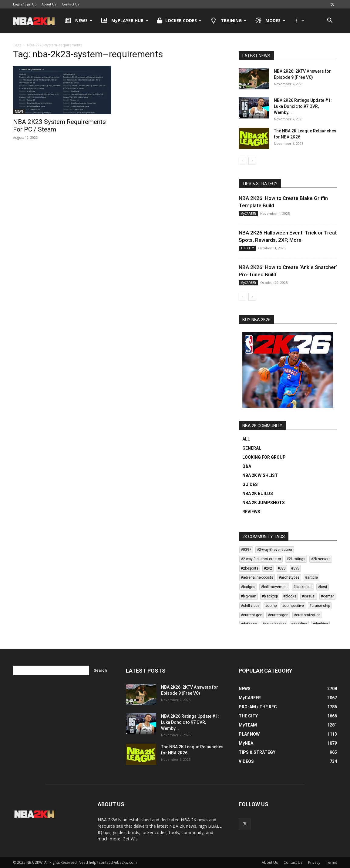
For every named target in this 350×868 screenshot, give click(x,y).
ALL (246, 439)
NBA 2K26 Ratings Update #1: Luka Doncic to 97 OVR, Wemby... (303, 106)
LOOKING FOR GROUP (264, 457)
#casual (309, 596)
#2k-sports (250, 568)
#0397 (246, 550)
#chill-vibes (250, 606)
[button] (330, 21)
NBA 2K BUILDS (258, 494)
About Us (49, 4)
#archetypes (289, 577)
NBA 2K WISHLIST (260, 475)
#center (327, 596)
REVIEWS (251, 512)
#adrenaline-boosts (257, 577)
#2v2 (268, 568)
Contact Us (71, 4)
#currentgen (278, 615)
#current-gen (252, 615)
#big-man (249, 596)
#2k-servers (321, 559)
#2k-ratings (296, 559)
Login (17, 4)
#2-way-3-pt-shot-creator (261, 559)
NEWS (79, 21)
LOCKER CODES (179, 21)
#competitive (293, 606)
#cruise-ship (320, 606)
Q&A (247, 466)
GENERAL (252, 448)
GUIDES (250, 484)
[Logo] (37, 21)
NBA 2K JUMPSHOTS (264, 503)
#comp (271, 606)
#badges (248, 587)
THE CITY (247, 248)
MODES (271, 21)
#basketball (303, 587)
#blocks (290, 596)
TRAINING (229, 21)
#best (323, 587)
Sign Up (31, 4)
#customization (307, 615)
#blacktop (270, 596)
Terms (331, 862)
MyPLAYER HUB (125, 21)
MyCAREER (248, 214)
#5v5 (295, 568)
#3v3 (282, 568)
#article (311, 577)
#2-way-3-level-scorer (275, 550)
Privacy (314, 862)
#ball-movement (274, 587)
